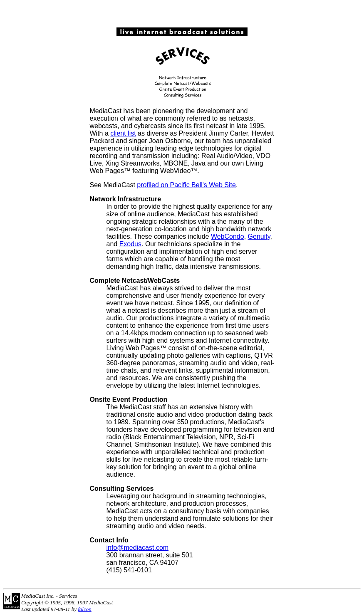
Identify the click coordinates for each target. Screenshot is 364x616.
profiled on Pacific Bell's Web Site (186, 185)
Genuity (259, 236)
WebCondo (228, 236)
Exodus (130, 244)
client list (123, 133)
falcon (85, 609)
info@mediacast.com (138, 548)
